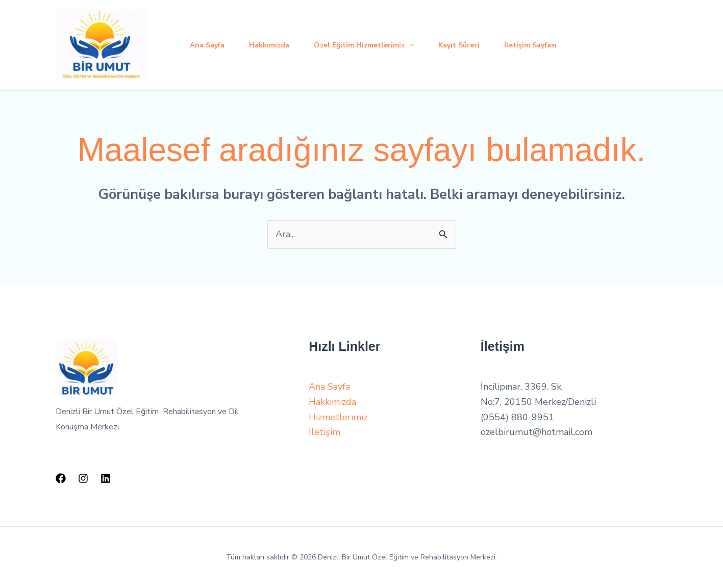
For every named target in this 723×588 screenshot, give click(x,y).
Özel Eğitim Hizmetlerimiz (364, 45)
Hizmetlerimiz (338, 417)
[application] (409, 45)
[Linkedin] (106, 478)
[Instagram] (83, 478)
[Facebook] (61, 478)
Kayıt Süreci (459, 45)
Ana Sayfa (207, 45)
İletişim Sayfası (530, 45)
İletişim (325, 432)
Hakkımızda (269, 45)
